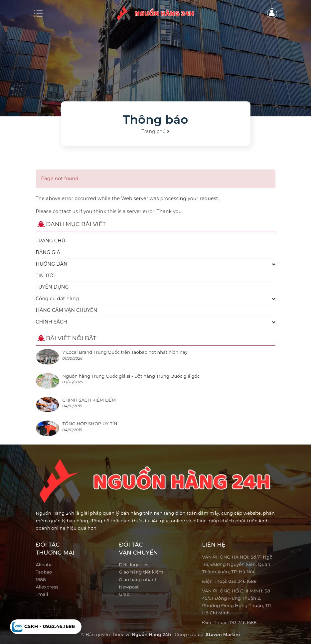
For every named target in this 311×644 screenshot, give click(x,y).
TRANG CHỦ (51, 241)
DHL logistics (134, 565)
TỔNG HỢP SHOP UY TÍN (90, 424)
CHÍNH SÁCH (52, 322)
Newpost (129, 587)
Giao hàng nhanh (139, 580)
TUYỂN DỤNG (52, 287)
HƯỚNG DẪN (52, 264)
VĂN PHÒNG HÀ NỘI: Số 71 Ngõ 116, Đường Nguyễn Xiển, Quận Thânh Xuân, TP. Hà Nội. (237, 564)
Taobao (44, 572)
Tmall (42, 594)
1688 (41, 580)
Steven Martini (223, 634)
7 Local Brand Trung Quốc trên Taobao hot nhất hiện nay (125, 352)
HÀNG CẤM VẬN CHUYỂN (67, 310)
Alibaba (44, 565)
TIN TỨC (46, 276)
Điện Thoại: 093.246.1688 (230, 622)
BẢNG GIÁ (48, 252)
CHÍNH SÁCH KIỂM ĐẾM (89, 400)
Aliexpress (47, 587)
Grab (124, 594)
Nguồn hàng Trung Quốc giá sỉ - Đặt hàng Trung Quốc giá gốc (131, 376)
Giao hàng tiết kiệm (141, 572)
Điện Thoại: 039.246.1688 (230, 581)
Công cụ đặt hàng (58, 299)
